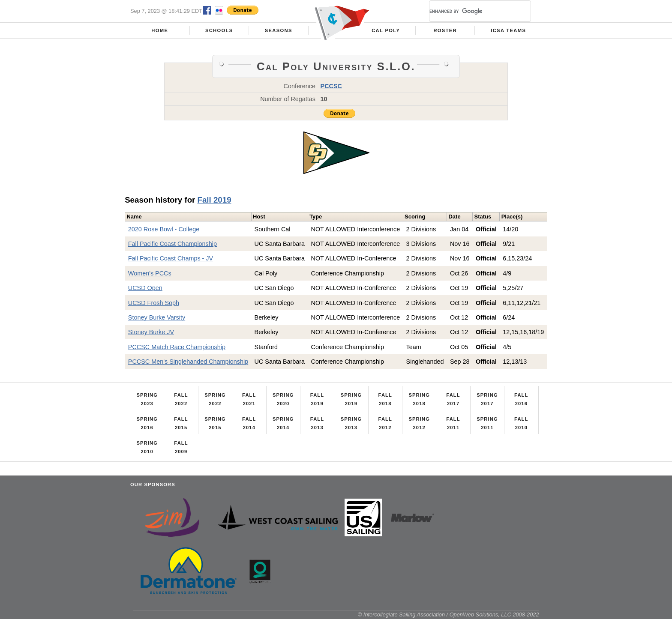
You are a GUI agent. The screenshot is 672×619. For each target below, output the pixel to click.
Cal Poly (386, 30)
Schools (219, 30)
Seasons (279, 30)
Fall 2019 (214, 200)
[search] (470, 11)
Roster (445, 30)
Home (160, 30)
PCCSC (331, 86)
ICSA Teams (508, 30)
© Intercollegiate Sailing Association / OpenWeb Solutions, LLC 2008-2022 (448, 615)
